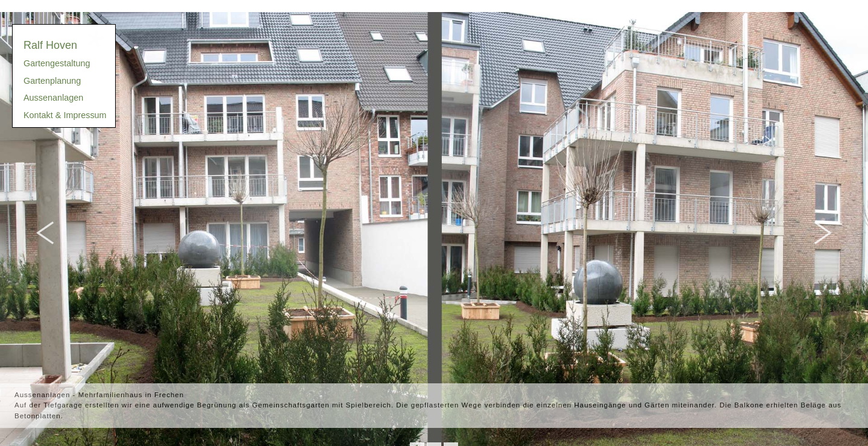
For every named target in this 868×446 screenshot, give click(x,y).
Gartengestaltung (57, 63)
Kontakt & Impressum (65, 115)
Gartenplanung (52, 81)
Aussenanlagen (53, 98)
